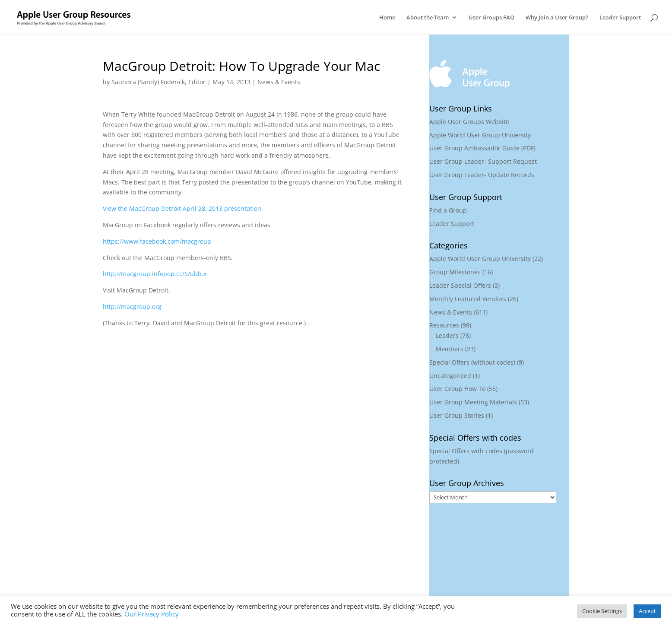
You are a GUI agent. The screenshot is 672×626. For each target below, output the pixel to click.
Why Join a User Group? (557, 18)
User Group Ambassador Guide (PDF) (482, 148)
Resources (444, 325)
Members (450, 349)
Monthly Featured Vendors (468, 299)
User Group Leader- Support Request (483, 161)
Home (387, 18)
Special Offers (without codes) (472, 362)
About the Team (428, 18)
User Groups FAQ (491, 18)
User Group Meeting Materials (473, 402)
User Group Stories (457, 415)
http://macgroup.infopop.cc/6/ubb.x (155, 274)
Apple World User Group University (480, 135)
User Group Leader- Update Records (482, 175)
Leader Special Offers (460, 285)
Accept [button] (647, 611)
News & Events (279, 82)
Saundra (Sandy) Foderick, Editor (158, 82)
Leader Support (620, 18)
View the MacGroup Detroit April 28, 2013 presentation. (183, 208)
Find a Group (448, 210)
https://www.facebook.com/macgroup (157, 241)
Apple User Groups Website (469, 122)
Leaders (447, 335)
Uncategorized (450, 376)
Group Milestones (455, 272)
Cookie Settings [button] (602, 611)
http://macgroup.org (132, 307)
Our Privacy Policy (152, 614)
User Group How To (457, 389)
